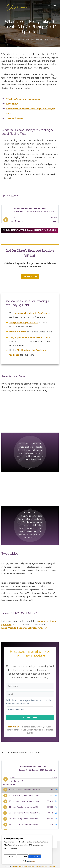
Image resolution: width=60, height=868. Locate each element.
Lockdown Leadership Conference (32, 315)
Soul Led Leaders (15, 39)
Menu (54, 5)
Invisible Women (18, 331)
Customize (10, 857)
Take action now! (15, 118)
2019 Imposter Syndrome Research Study (31, 337)
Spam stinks (13, 724)
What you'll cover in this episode (23, 99)
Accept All (37, 857)
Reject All (24, 857)
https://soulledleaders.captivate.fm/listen (24, 624)
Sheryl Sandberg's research (24, 323)
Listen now (12, 104)
